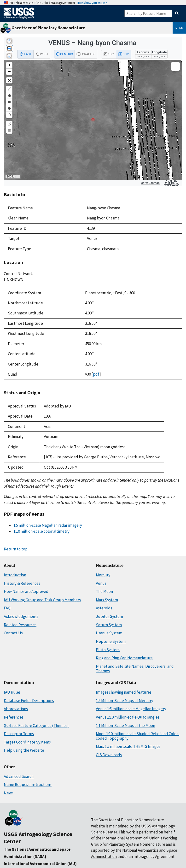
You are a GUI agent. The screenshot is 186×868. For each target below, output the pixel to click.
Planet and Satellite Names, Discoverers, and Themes (135, 669)
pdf (96, 374)
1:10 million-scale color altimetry (41, 531)
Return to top (16, 549)
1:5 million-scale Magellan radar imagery (48, 525)
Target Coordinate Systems (27, 742)
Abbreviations (16, 709)
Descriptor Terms (19, 734)
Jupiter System (109, 616)
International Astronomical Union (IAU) (40, 864)
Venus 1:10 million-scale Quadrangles (128, 717)
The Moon (104, 591)
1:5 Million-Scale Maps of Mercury (125, 701)
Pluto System (108, 650)
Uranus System (109, 633)
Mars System (107, 600)
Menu (179, 28)
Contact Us (13, 633)
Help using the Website (24, 750)
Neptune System (111, 641)
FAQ (7, 608)
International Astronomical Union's (132, 838)
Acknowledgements (21, 616)
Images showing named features (124, 692)
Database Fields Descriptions (29, 701)
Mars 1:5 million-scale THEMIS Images (128, 746)
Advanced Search (19, 776)
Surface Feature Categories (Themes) (36, 726)
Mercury (103, 575)
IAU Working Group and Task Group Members (42, 600)
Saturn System (109, 625)
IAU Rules (12, 692)
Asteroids (104, 608)
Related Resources (20, 625)
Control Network (18, 274)
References (14, 717)
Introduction (15, 575)
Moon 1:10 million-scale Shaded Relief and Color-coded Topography (138, 736)
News (9, 793)
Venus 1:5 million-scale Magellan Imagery (131, 709)
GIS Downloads (109, 755)
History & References (22, 583)
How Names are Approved (26, 591)
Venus (101, 583)
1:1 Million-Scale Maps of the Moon (125, 726)
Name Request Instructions (28, 785)
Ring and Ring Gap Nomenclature (124, 658)
